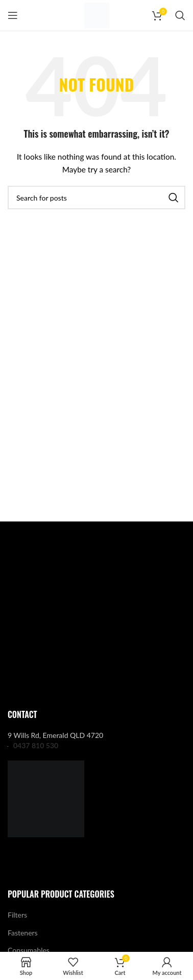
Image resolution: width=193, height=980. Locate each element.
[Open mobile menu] (13, 15)
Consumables (29, 950)
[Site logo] (97, 15)
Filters (17, 915)
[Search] (180, 15)
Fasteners (23, 933)
